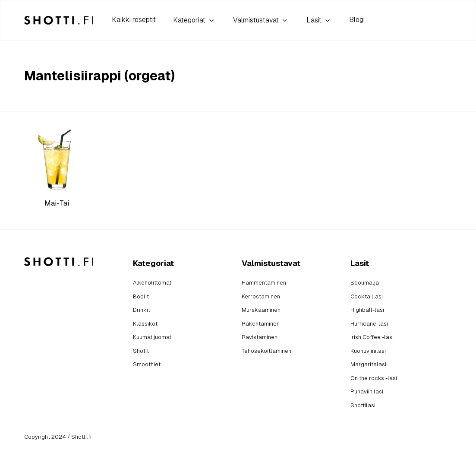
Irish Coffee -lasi (372, 337)
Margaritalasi (368, 364)
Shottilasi (363, 405)
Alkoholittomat (152, 283)
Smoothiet (147, 364)
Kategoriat (194, 20)
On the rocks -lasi (374, 378)
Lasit (319, 20)
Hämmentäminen (264, 283)
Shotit (141, 351)
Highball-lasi (367, 310)
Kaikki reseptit (134, 20)
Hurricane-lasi (369, 324)
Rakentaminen (261, 324)
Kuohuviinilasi (368, 351)
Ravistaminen (260, 337)
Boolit (141, 296)
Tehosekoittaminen (266, 351)
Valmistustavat (261, 20)
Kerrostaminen (261, 296)
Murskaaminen (261, 310)
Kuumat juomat (152, 337)
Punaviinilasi (367, 391)
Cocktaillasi (367, 296)
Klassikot (145, 324)
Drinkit (142, 310)
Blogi (357, 20)
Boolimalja (365, 283)
